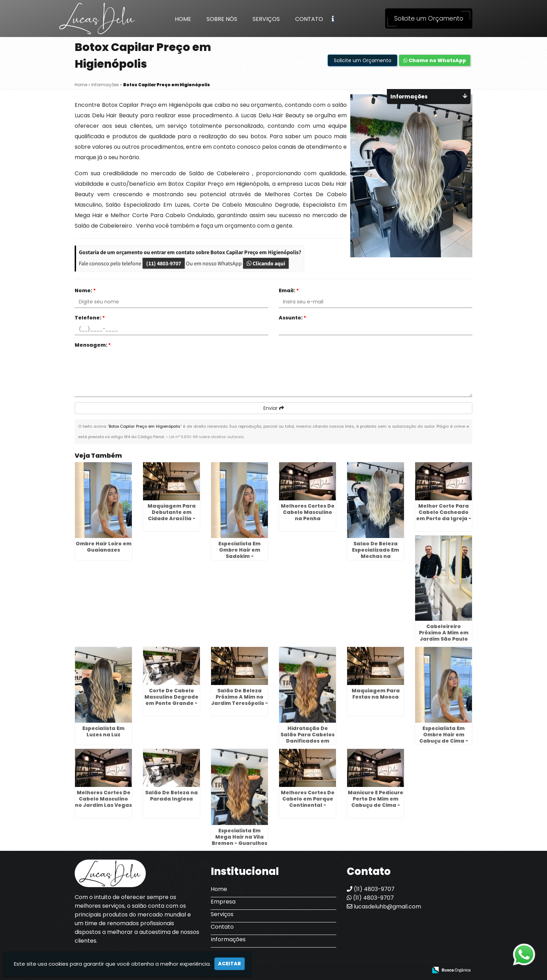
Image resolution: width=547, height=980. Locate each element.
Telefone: (90, 318)
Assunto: (293, 318)
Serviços (266, 19)
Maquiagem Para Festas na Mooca (376, 694)
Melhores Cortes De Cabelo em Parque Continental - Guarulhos (308, 802)
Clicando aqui (266, 263)
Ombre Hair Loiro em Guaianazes (104, 547)
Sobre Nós (222, 19)
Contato (309, 19)
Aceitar (230, 964)
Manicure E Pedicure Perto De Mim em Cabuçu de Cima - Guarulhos (376, 802)
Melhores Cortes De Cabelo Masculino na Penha (308, 512)
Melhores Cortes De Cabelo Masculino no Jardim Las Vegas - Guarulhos (103, 802)
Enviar (274, 408)
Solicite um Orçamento (429, 19)
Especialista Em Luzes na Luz (103, 731)
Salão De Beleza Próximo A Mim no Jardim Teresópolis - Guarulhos (239, 700)
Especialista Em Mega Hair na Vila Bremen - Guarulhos (239, 837)
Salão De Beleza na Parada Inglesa (171, 796)
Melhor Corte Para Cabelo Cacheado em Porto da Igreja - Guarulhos (444, 515)
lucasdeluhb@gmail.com (384, 907)
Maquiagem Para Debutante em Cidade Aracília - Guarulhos (172, 515)
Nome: (85, 290)
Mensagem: (93, 345)
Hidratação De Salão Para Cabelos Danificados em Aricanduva (308, 738)
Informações (228, 939)
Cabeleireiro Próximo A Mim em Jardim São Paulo (444, 633)
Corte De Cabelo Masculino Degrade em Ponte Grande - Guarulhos (171, 700)
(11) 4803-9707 (164, 263)
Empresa (223, 902)
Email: (289, 290)
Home (183, 19)
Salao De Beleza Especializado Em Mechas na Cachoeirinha (376, 553)
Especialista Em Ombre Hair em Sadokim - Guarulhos (239, 553)
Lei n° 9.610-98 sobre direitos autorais (207, 437)
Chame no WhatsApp (435, 60)
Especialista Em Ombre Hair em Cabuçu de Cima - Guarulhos (444, 738)
